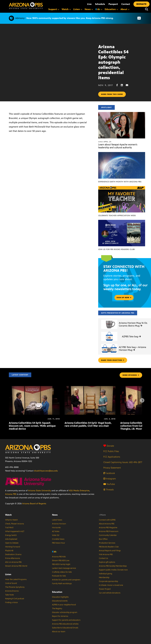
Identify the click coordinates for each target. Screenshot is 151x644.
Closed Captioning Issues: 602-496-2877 (123, 462)
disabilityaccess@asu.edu (46, 471)
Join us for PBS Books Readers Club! (117, 249)
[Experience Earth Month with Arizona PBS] (122, 154)
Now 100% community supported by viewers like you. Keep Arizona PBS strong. (70, 18)
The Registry (57, 609)
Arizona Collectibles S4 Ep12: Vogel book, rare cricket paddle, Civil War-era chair (88, 424)
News (55, 515)
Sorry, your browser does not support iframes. (49, 57)
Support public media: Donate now (113, 570)
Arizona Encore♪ (12, 591)
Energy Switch (11, 535)
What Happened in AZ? (15, 531)
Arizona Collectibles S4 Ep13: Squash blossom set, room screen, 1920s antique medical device (32, 426)
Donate (109, 446)
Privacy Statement (112, 468)
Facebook (109, 473)
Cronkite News (58, 539)
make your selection (113, 360)
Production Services (107, 543)
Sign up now (124, 298)
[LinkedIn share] (123, 85)
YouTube (109, 484)
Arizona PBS (11, 494)
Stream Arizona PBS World (16, 566)
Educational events (60, 601)
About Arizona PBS (107, 524)
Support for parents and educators (66, 620)
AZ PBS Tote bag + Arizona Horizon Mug (132, 349)
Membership (104, 578)
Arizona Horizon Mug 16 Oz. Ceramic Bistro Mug (133, 324)
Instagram (110, 479)
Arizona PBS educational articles (65, 624)
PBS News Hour (59, 543)
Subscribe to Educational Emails (65, 628)
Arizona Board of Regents (34, 504)
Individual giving (106, 574)
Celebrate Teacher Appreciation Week (117, 216)
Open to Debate (12, 543)
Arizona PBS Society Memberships (113, 566)
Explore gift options (107, 562)
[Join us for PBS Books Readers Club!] (122, 221)
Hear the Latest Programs (16, 579)
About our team (59, 632)
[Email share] (128, 85)
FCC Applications (112, 457)
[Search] (147, 9)
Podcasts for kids (59, 576)
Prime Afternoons (13, 558)
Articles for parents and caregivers (66, 580)
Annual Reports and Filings (110, 551)
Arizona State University (40, 491)
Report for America (60, 616)
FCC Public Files (111, 451)
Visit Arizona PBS (106, 554)
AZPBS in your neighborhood (64, 605)
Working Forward (13, 547)
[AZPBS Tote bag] (109, 332)
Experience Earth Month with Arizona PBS (120, 182)
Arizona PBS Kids (59, 557)
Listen (8, 574)
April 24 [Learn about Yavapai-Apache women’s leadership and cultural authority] (105, 142)
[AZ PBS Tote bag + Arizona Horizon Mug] (109, 344)
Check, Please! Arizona (15, 524)
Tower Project (105, 589)
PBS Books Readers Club (109, 547)
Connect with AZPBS (107, 520)
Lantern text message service (64, 568)
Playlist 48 (9, 551)
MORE (131, 375)
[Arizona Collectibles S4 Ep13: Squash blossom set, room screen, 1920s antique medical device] (34, 388)
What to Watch (11, 520)
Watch (8, 515)
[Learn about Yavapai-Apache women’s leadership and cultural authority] (122, 114)
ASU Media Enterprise (79, 491)
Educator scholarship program (65, 612)
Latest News (57, 520)
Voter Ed (56, 535)
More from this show (112, 94)
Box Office (103, 539)
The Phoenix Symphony (15, 587)
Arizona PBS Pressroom (109, 531)
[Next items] (142, 400)
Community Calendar (108, 535)
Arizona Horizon (59, 524)
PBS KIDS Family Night (61, 564)
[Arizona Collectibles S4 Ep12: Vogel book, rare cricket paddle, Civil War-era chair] (90, 388)
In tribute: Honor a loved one (111, 585)
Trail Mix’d (9, 528)
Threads (109, 490)
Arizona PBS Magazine (108, 528)
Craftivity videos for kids (62, 572)
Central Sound (11, 583)
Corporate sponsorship (108, 581)
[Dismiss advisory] (139, 18)
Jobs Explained (11, 539)
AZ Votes (56, 531)
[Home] (26, 6)
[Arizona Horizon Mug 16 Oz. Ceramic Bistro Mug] (109, 320)
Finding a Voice (11, 602)
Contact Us (103, 558)
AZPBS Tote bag (131, 336)
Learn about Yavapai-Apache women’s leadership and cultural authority (118, 146)
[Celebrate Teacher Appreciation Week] (122, 188)
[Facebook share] (119, 85)
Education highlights (60, 597)
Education (57, 592)
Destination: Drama (13, 554)
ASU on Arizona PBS (13, 562)
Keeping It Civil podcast (15, 599)
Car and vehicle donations (110, 593)
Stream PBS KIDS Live (61, 561)
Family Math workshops (62, 584)
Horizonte (56, 528)
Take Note (9, 595)
